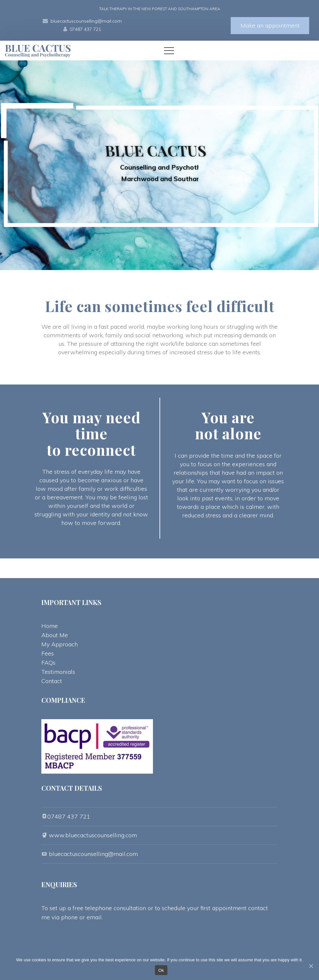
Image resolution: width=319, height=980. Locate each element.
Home (50, 626)
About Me (55, 635)
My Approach (60, 644)
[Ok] (311, 966)
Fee (48, 653)
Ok (161, 970)
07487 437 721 (85, 29)
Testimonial (58, 672)
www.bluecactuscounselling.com (92, 835)
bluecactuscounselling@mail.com (86, 21)
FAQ (48, 663)
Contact (52, 681)
